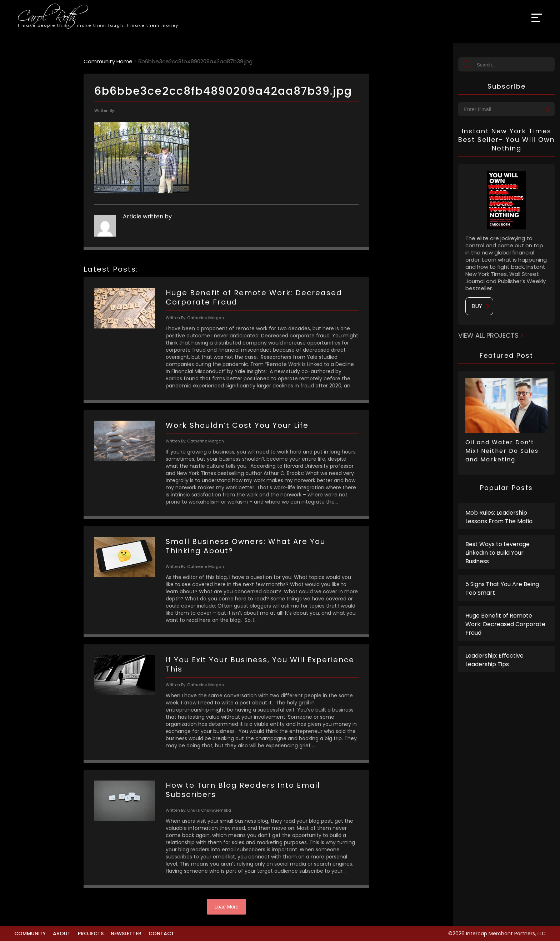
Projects (91, 933)
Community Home (108, 61)
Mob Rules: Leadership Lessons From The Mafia (499, 517)
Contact (161, 933)
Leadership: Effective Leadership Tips (494, 660)
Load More (227, 907)
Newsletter (126, 933)
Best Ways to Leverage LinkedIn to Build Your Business (497, 553)
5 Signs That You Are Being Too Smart (502, 588)
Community (30, 933)
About (62, 933)
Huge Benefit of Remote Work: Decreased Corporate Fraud (505, 624)
